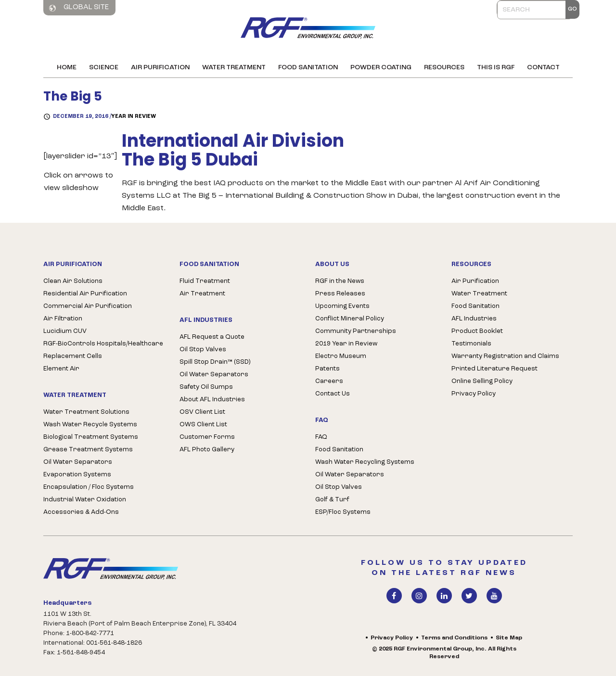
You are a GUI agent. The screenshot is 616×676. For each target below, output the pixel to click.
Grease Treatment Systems (88, 450)
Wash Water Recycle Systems (90, 425)
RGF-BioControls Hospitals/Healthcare (103, 344)
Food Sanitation (308, 68)
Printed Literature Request (494, 369)
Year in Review (134, 117)
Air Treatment (202, 294)
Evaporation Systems (77, 475)
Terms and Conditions (454, 638)
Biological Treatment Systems (91, 437)
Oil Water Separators (78, 462)
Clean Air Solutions (73, 281)
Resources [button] (444, 68)
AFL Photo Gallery (207, 450)
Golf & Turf (332, 500)
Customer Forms (207, 437)
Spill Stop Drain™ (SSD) (215, 362)
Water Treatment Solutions (86, 412)
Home (67, 68)
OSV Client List (202, 412)
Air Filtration (63, 319)
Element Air (61, 369)
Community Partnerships (356, 331)
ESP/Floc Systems (343, 512)
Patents (327, 369)
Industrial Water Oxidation (85, 500)
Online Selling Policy (482, 381)
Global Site (79, 8)
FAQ (321, 437)
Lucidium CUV (65, 331)
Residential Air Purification (85, 294)
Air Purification (160, 68)
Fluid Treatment (205, 281)
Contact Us (333, 394)
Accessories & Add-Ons (81, 512)
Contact (543, 68)
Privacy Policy (474, 394)
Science (104, 68)
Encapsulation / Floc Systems (89, 487)
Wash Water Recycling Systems (365, 462)
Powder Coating (381, 68)
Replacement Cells (73, 356)
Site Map (509, 638)
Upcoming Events (342, 306)
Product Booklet (477, 331)
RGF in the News (340, 281)
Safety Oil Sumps (206, 387)
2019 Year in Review (346, 344)
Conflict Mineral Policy (350, 319)
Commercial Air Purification (88, 306)
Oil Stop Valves (203, 350)
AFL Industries (474, 319)
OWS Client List (203, 425)
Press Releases (340, 294)
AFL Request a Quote (212, 337)
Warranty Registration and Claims (505, 356)
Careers (329, 381)
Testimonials (471, 344)
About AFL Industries (212, 400)
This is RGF (496, 68)
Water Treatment (234, 68)
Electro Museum (341, 356)
